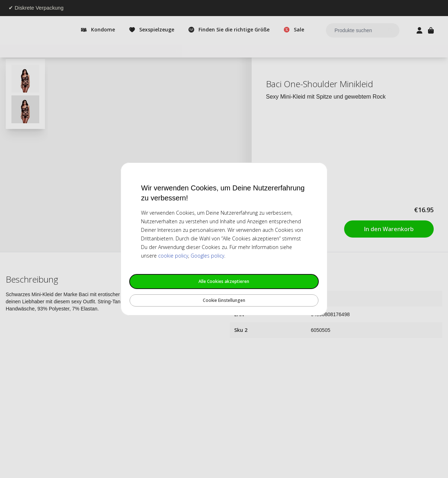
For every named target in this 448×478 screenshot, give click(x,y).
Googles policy (207, 256)
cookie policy (173, 256)
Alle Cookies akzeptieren (224, 281)
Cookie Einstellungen (224, 300)
